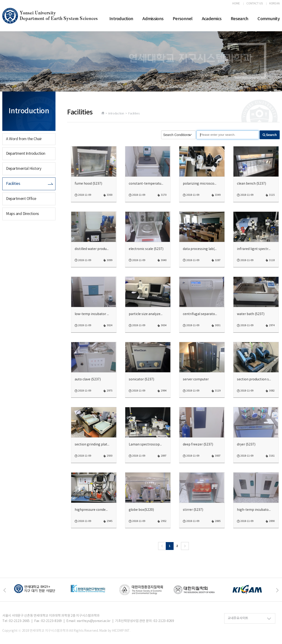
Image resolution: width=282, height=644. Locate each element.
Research (239, 19)
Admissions (153, 19)
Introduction (121, 19)
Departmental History (24, 169)
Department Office (21, 199)
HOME (236, 4)
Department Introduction (26, 154)
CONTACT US (255, 4)
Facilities (13, 184)
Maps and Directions (23, 214)
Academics (212, 19)
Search (271, 135)
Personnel (183, 19)
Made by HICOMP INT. (115, 631)
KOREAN (274, 4)
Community (269, 19)
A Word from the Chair (24, 139)
